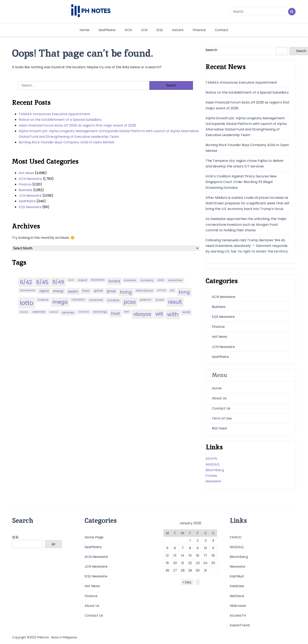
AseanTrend (240, 625)
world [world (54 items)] (186, 312)
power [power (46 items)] (160, 300)
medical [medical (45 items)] (43, 300)
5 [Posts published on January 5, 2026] (167, 548)
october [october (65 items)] (113, 300)
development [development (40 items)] (28, 290)
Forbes (211, 476)
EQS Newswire (30, 207)
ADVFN (211, 459)
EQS (160, 30)
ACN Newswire (30, 179)
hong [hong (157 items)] (126, 292)
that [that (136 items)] (116, 313)
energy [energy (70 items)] (58, 291)
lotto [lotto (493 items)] (27, 303)
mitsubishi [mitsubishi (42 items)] (78, 300)
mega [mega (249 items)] (60, 302)
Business (25, 190)
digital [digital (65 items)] (44, 291)
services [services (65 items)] (68, 312)
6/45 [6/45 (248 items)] (42, 282)
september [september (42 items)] (39, 312)
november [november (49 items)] (96, 300)
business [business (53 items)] (130, 280)
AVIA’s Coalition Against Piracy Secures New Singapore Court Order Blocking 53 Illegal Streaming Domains (241, 182)
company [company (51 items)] (147, 280)
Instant (178, 30)
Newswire (213, 481)
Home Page (94, 537)
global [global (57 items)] (98, 291)
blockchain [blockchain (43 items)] (98, 280)
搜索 (15, 537)
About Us (219, 398)
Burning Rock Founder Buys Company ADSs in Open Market (67, 142)
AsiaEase (237, 586)
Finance (199, 30)
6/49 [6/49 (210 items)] (58, 282)
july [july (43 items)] (172, 290)
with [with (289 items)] (173, 314)
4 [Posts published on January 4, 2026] (213, 541)
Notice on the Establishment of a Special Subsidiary (60, 120)
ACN (128, 30)
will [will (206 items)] (159, 314)
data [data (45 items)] (161, 280)
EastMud (237, 576)
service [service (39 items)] (54, 312)
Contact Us (221, 408)
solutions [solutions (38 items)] (84, 312)
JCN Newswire (30, 196)
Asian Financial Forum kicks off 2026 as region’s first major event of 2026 (77, 125)
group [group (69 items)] (111, 291)
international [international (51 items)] (144, 291)
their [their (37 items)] (127, 312)
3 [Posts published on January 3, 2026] (206, 541)
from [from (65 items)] (86, 291)
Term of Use (222, 418)
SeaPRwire (107, 30)
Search (211, 50)
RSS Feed (219, 428)
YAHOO (236, 537)
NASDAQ (213, 464)
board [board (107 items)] (114, 281)
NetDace (237, 596)
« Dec (187, 582)
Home (84, 30)
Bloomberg (215, 470)
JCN (144, 30)
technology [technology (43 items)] (100, 312)
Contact (222, 30)
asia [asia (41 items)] (71, 280)
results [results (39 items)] (24, 312)
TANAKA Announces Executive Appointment (54, 114)
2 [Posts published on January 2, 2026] (198, 541)
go (53, 544)
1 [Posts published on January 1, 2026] (190, 541)
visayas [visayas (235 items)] (142, 314)
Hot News (26, 173)
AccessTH (238, 615)
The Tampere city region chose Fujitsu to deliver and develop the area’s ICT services (245, 163)
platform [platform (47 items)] (146, 300)
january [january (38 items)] (162, 290)
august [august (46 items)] (82, 280)
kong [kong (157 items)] (184, 292)
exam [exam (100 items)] (73, 291)
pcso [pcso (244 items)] (130, 302)
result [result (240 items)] (175, 302)
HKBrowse (238, 606)
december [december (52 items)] (175, 280)
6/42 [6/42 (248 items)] (26, 282)
